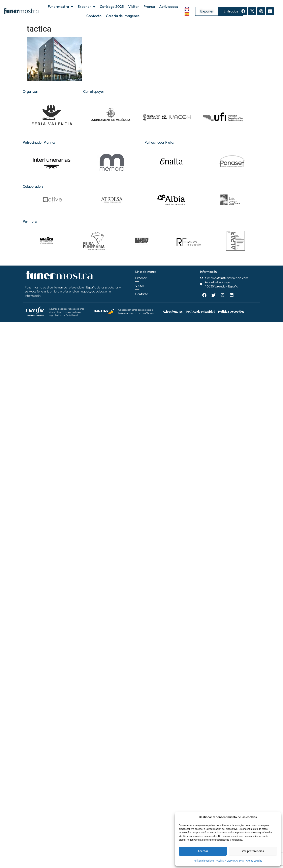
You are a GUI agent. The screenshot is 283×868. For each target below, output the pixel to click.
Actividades (169, 7)
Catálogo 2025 (112, 7)
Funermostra (60, 7)
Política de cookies (204, 861)
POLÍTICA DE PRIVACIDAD (230, 861)
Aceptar (203, 851)
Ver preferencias (253, 851)
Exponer (86, 7)
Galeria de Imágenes (123, 16)
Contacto (94, 16)
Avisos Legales (254, 861)
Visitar (134, 7)
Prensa (149, 7)
